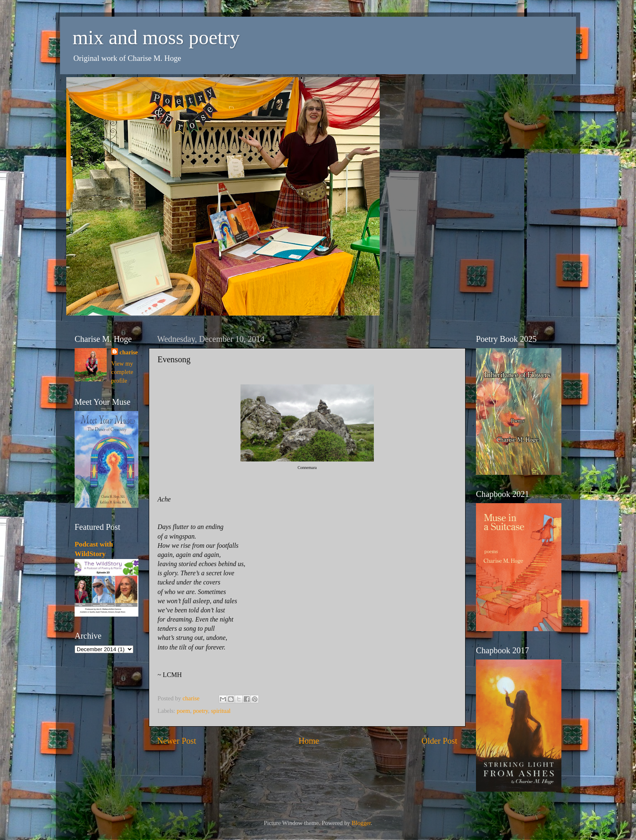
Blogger (361, 823)
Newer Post (177, 741)
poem (183, 711)
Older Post (439, 741)
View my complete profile (122, 372)
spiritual (221, 711)
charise (129, 352)
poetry (200, 711)
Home (309, 741)
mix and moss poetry (156, 37)
